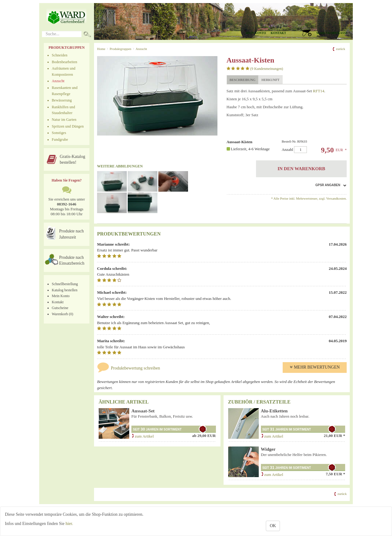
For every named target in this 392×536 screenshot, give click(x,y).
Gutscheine (60, 308)
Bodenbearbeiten (64, 62)
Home (101, 49)
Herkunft (271, 80)
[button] (322, 29)
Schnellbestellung (65, 284)
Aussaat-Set (143, 411)
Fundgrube (60, 140)
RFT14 (319, 91)
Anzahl (313, 146)
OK (273, 526)
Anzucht (58, 81)
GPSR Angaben (328, 185)
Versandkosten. (336, 198)
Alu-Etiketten (274, 411)
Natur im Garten (64, 120)
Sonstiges (59, 133)
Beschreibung (243, 80)
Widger (268, 449)
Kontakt (278, 33)
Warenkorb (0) (62, 314)
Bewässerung (62, 100)
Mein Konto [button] (256, 33)
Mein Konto (61, 296)
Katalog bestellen (65, 290)
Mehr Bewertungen (315, 367)
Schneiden (60, 55)
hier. (69, 524)
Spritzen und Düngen (68, 126)
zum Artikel (143, 436)
